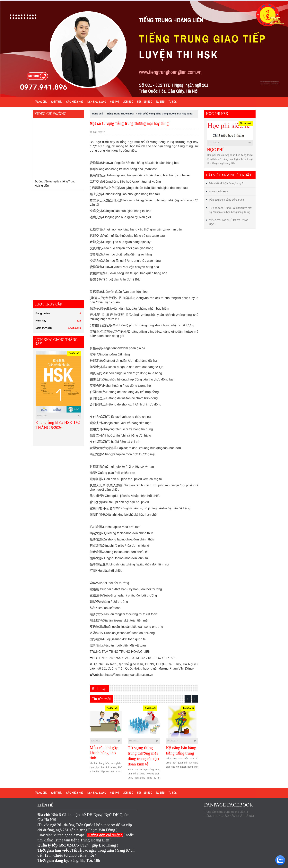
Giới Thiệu (57, 102)
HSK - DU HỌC (145, 102)
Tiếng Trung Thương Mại (120, 114)
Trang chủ (41, 102)
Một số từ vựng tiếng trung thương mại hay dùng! (166, 114)
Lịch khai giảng (97, 102)
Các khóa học (75, 102)
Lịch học (128, 102)
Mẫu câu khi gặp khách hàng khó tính (104, 753)
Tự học (173, 102)
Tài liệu (160, 102)
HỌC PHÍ (215, 150)
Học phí (114, 102)
